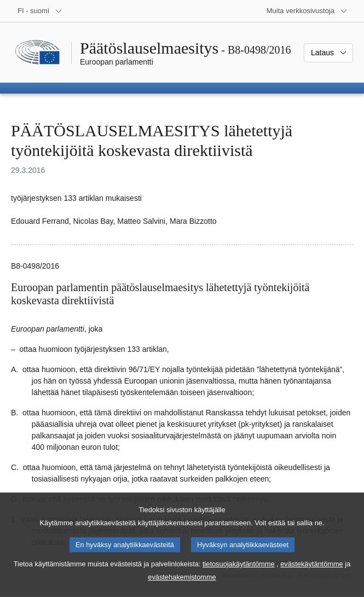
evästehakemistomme (182, 589)
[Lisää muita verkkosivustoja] (307, 11)
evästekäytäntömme (312, 576)
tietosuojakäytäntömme (239, 576)
